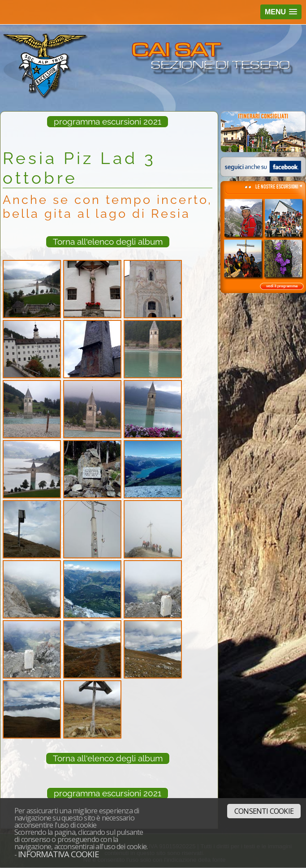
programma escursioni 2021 (108, 121)
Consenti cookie (264, 811)
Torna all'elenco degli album (108, 242)
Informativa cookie (58, 854)
